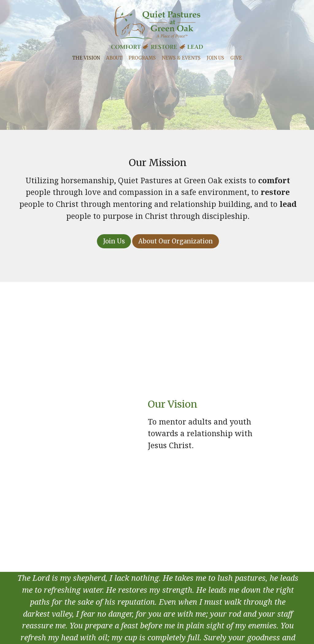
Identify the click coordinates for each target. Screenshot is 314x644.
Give (236, 58)
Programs (142, 58)
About (114, 58)
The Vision (86, 58)
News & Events (181, 58)
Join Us (215, 58)
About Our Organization (176, 241)
